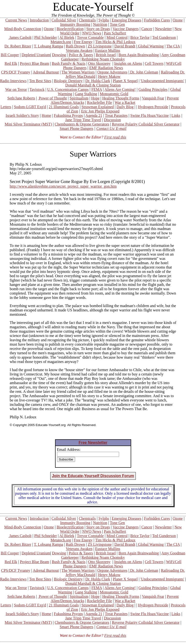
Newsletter (163, 29)
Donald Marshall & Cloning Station (93, 85)
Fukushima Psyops (68, 115)
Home (46, 115)
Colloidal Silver (64, 20)
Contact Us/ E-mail (111, 128)
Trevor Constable (90, 37)
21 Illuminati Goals (64, 107)
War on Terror (16, 89)
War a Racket (125, 102)
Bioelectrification (70, 29)
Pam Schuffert (115, 33)
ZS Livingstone (100, 46)
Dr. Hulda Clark (98, 81)
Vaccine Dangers (126, 29)
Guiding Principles (153, 89)
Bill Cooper (10, 55)
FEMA (97, 89)
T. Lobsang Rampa (48, 46)
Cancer (147, 29)
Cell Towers (154, 63)
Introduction (39, 20)
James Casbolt (20, 37)
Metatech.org (61, 42)
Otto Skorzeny (99, 63)
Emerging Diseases (126, 20)
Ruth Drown (75, 46)
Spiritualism (79, 98)
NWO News (92, 33)
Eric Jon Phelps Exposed (100, 111)
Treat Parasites (116, 115)
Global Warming (150, 46)
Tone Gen (117, 24)
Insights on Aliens (128, 63)
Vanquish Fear (153, 98)
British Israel (106, 55)
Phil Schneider (46, 37)
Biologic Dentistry (68, 81)
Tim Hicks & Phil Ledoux (115, 42)
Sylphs (104, 20)
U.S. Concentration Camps (68, 89)
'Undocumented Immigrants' (162, 81)
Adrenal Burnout (46, 72)
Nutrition (100, 24)
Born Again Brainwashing (139, 55)
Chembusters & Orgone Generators (82, 124)
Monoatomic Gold (114, 94)
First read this (115, 137)
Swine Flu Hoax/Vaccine (150, 115)
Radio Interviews (13, 81)
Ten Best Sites (40, 81)
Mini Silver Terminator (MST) (28, 124)
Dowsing (59, 55)
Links (176, 115)
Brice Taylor (140, 37)
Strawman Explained (98, 107)
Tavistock (37, 89)
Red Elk (11, 63)
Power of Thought (52, 98)
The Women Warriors (78, 72)
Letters (6, 107)
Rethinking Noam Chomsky (103, 59)
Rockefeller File (100, 102)
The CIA (173, 46)
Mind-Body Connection (23, 29)
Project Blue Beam (34, 63)
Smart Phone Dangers (77, 128)
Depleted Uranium (36, 55)
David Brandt (125, 46)
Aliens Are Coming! (120, 89)
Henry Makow (109, 76)
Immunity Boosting (75, 24)
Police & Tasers (81, 55)
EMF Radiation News (106, 68)
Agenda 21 (94, 115)
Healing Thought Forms (121, 98)
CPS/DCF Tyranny (16, 72)
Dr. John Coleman (144, 72)
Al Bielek (67, 37)
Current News (16, 20)
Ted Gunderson (164, 37)
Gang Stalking (86, 94)
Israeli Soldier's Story (22, 115)
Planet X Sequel (125, 81)
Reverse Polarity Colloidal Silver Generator (146, 124)
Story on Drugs (98, 29)
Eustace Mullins (108, 50)
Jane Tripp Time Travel (83, 120)
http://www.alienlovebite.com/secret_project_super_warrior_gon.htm (63, 186)
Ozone (178, 20)
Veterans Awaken (79, 50)
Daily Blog (125, 107)
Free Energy (83, 42)
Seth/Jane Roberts (21, 98)
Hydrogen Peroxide (153, 107)
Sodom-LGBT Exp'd (30, 107)
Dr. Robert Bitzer (18, 46)
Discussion (112, 120)
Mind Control (117, 37)
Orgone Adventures (112, 72)
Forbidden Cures (157, 20)
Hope (95, 98)
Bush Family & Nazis (68, 63)
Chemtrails (87, 20)
